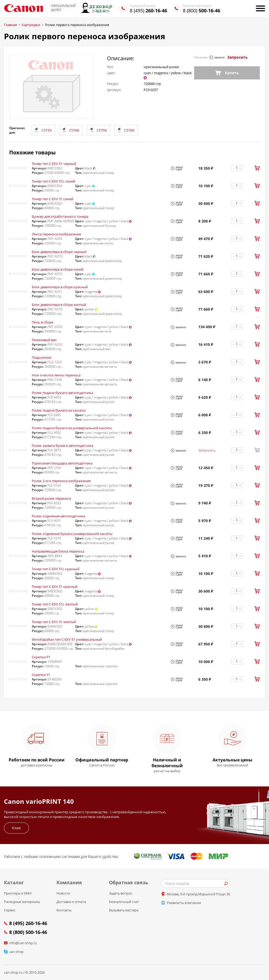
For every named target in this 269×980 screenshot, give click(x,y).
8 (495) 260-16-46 (28, 923)
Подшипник (42, 357)
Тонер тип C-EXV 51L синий (53, 181)
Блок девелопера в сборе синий (58, 269)
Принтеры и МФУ (18, 893)
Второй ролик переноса (51, 498)
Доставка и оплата (71, 902)
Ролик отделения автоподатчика (58, 516)
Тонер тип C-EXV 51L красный (56, 569)
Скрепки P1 (41, 657)
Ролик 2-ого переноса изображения (61, 481)
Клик (16, 828)
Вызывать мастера (124, 910)
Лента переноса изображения (56, 234)
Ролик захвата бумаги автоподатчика (63, 446)
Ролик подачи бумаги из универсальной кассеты (72, 428)
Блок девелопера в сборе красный (60, 287)
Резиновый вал (44, 340)
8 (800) (201, 11)
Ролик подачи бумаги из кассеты (59, 410)
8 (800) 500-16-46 (28, 932)
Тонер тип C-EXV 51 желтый (54, 622)
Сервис (10, 910)
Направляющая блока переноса (58, 551)
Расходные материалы (22, 902)
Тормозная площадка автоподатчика (62, 463)
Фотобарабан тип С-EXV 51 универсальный (67, 639)
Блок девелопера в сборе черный (59, 252)
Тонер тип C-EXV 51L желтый (55, 604)
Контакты (64, 910)
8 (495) (148, 11)
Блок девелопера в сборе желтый (59, 305)
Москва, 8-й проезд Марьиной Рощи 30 (198, 894)
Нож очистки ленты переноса (56, 375)
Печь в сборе (43, 322)
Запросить (237, 57)
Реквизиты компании (184, 903)
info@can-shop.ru (23, 943)
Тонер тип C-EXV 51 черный (54, 164)
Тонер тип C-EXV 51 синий (53, 199)
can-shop (16, 952)
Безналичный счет (124, 902)
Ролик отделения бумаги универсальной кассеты (72, 534)
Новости (63, 893)
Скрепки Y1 (41, 675)
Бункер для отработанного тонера (60, 216)
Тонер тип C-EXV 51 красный (55, 587)
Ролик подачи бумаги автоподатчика (62, 393)
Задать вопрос (121, 893)
